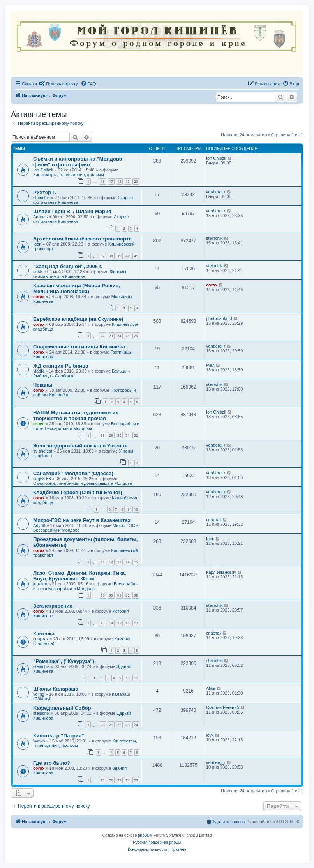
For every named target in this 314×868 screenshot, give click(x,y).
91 (119, 595)
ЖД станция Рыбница (61, 366)
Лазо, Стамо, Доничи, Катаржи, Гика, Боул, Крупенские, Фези (80, 576)
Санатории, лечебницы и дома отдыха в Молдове (83, 483)
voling (39, 694)
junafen (40, 584)
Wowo (39, 741)
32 (136, 435)
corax (39, 297)
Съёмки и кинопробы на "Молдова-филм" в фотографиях (78, 162)
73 (119, 780)
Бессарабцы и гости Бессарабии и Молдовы (86, 426)
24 (119, 336)
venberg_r (216, 192)
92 (127, 595)
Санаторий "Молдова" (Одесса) (73, 473)
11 (102, 562)
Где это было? (52, 763)
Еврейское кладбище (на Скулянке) (78, 319)
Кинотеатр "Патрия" (59, 736)
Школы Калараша (56, 689)
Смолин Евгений (223, 707)
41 (136, 256)
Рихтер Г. (45, 192)
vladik (39, 371)
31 (127, 435)
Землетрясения (53, 606)
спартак (214, 520)
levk (210, 735)
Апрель (40, 217)
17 (111, 181)
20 (136, 181)
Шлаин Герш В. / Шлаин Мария (72, 211)
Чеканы (43, 385)
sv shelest (43, 451)
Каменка (44, 634)
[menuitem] (58, 84)
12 (111, 562)
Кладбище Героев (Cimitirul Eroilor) (78, 492)
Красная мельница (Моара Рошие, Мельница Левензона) (77, 288)
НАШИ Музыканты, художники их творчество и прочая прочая (76, 415)
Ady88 (39, 525)
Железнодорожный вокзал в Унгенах (80, 446)
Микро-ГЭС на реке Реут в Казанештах (82, 520)
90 (111, 595)
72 (111, 780)
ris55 (38, 272)
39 (119, 256)
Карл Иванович (221, 572)
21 (111, 725)
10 (136, 509)
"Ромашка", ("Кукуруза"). (64, 661)
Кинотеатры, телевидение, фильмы (69, 175)
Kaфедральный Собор (62, 708)
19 (127, 181)
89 (102, 595)
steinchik (41, 198)
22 (102, 336)
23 (111, 336)
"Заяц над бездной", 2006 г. (68, 266)
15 (136, 562)
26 (136, 336)
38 (111, 256)
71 (102, 780)
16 (102, 181)
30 (119, 435)
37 (102, 256)
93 (136, 595)
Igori (37, 244)
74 (127, 780)
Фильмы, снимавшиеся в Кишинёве (80, 274)
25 (127, 336)
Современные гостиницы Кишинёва (79, 347)
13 (119, 562)
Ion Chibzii (43, 170)
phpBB (144, 835)
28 (102, 435)
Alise (211, 688)
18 (119, 181)
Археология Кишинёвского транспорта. (83, 239)
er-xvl (39, 424)
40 (127, 256)
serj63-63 (42, 479)
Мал (210, 365)
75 (136, 780)
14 (127, 562)
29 (111, 435)
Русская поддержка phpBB (157, 842)
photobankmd (219, 318)
